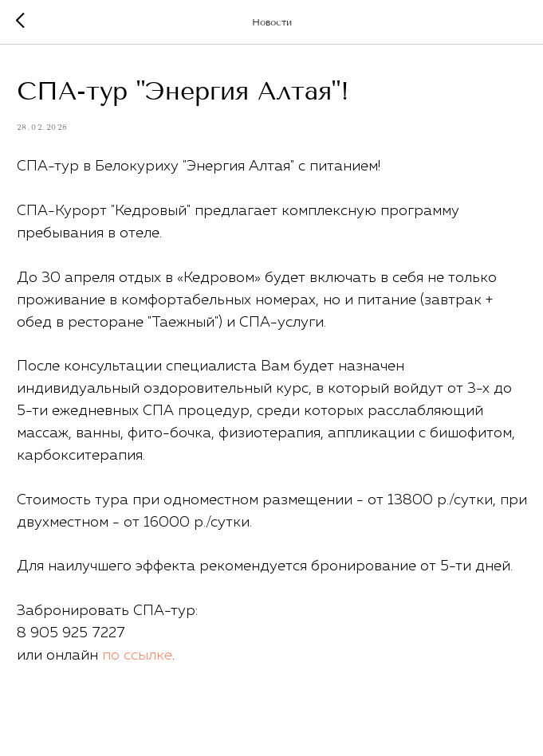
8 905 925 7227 (71, 633)
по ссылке (137, 656)
